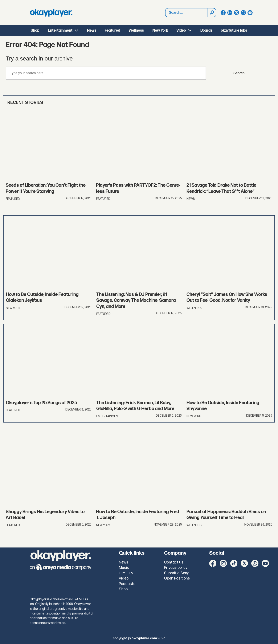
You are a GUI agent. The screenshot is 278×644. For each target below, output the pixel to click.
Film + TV (126, 573)
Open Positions (177, 578)
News (92, 30)
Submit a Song (177, 573)
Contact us (174, 562)
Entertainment (60, 30)
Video (181, 30)
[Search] (212, 13)
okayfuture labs (234, 30)
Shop (35, 30)
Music (124, 568)
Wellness (136, 30)
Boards (206, 30)
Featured (112, 30)
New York (160, 30)
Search (239, 73)
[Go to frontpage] (51, 13)
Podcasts (127, 584)
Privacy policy (176, 568)
